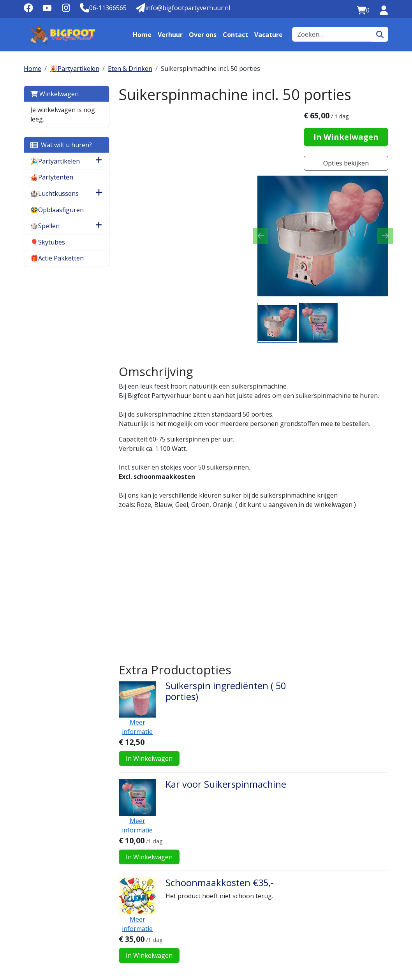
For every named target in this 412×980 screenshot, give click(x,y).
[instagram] (66, 10)
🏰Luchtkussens (55, 194)
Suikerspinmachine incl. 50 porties (210, 69)
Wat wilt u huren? (61, 145)
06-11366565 (46, 951)
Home (142, 35)
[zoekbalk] (332, 34)
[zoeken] (380, 34)
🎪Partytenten (52, 177)
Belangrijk (346, 852)
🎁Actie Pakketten (57, 258)
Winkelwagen (55, 94)
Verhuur (170, 35)
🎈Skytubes (48, 242)
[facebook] (28, 10)
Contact (235, 35)
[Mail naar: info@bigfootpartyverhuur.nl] (183, 8)
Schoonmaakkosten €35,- (218, 760)
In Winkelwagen (346, 137)
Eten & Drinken (130, 69)
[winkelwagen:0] (363, 10)
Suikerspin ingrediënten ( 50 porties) (224, 627)
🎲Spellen (45, 226)
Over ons (203, 35)
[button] (98, 161)
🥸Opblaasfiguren (57, 210)
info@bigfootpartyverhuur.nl (120, 951)
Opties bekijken (346, 163)
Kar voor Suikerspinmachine (224, 691)
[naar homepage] (63, 35)
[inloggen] (384, 10)
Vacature (269, 35)
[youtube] (47, 10)
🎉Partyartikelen (75, 69)
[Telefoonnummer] (103, 8)
